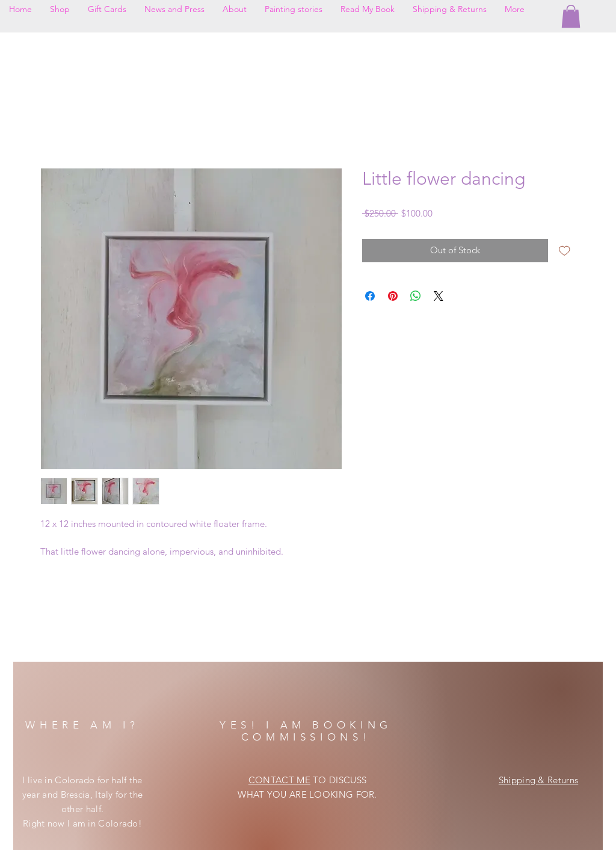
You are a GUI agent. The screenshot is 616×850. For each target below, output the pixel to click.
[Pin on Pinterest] (393, 296)
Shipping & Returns (538, 780)
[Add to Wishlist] (565, 251)
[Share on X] (439, 296)
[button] (571, 16)
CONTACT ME (279, 780)
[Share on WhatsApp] (416, 296)
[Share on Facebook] (370, 296)
